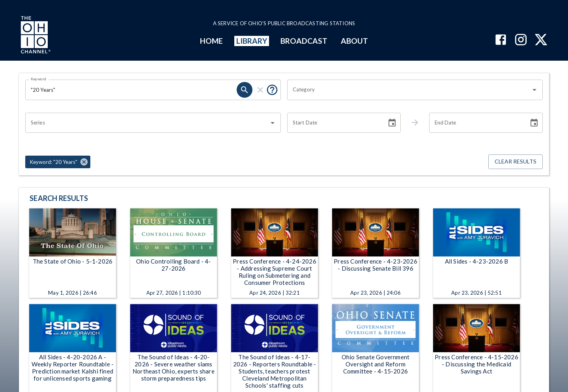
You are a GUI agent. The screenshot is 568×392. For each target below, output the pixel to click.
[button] (58, 162)
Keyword (39, 79)
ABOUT (354, 41)
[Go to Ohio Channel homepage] (35, 36)
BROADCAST (304, 41)
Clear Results (516, 162)
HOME (211, 41)
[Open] (534, 90)
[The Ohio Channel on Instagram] (521, 40)
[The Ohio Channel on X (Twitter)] (541, 40)
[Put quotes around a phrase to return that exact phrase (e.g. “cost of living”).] (272, 90)
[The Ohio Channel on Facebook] (501, 40)
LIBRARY (252, 41)
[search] (245, 90)
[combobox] (409, 90)
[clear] (260, 90)
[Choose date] (392, 123)
